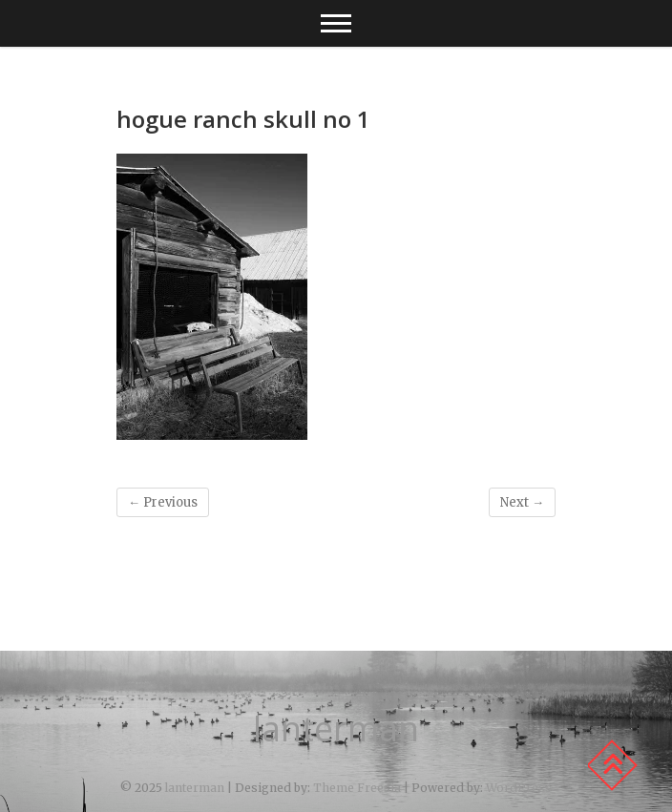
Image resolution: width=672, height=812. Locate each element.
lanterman (336, 729)
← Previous (163, 502)
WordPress (519, 788)
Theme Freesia (357, 788)
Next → (522, 502)
